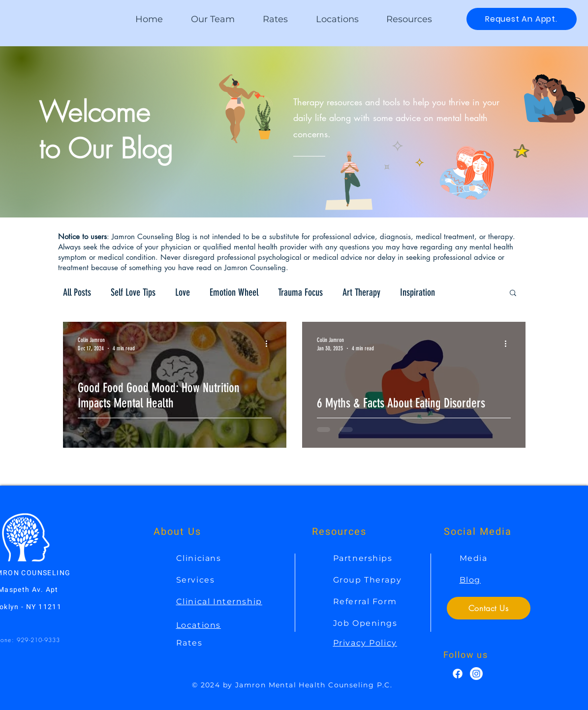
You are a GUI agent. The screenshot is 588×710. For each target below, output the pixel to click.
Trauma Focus (300, 292)
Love (183, 292)
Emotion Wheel (234, 292)
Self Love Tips (133, 292)
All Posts (77, 292)
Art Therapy (361, 292)
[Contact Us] (489, 608)
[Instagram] (476, 674)
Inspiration (418, 292)
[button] (409, 19)
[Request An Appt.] (522, 19)
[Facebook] (458, 674)
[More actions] (270, 343)
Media (474, 558)
